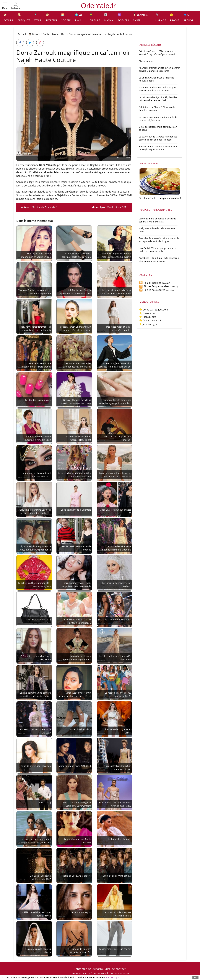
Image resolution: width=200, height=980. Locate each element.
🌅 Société (66, 18)
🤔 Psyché (175, 18)
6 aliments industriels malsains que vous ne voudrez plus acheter (157, 89)
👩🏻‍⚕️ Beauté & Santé (141, 18)
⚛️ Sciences (123, 18)
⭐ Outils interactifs (150, 320)
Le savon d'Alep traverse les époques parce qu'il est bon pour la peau (158, 138)
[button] (5, 6)
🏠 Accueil (9, 18)
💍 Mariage (161, 18)
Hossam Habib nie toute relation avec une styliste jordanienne (158, 148)
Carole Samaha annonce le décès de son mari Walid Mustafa (157, 220)
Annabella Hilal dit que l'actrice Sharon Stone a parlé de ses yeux (159, 259)
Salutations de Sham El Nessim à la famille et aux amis (157, 109)
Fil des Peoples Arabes (154, 286)
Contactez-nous (84, 969)
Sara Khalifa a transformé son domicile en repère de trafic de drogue (159, 240)
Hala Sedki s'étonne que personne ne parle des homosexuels (158, 250)
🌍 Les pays (79, 18)
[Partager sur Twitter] (30, 43)
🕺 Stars (38, 18)
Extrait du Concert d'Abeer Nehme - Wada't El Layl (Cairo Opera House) (157, 53)
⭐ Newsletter (147, 313)
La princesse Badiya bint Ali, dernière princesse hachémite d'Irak (158, 99)
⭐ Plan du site (148, 317)
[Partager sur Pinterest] (40, 43)
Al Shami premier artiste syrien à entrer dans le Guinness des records (159, 69)
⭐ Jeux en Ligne (148, 324)
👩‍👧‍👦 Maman (109, 18)
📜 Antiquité (24, 18)
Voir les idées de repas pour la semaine (160, 198)
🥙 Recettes (51, 18)
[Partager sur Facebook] (20, 43)
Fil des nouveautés (152, 290)
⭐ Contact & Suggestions (154, 310)
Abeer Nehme (146, 61)
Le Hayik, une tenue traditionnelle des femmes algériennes (158, 118)
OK (195, 977)
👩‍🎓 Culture (95, 18)
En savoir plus (113, 977)
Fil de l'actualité (150, 283)
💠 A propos (188, 18)
